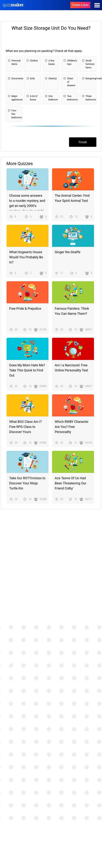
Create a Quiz (80, 5)
